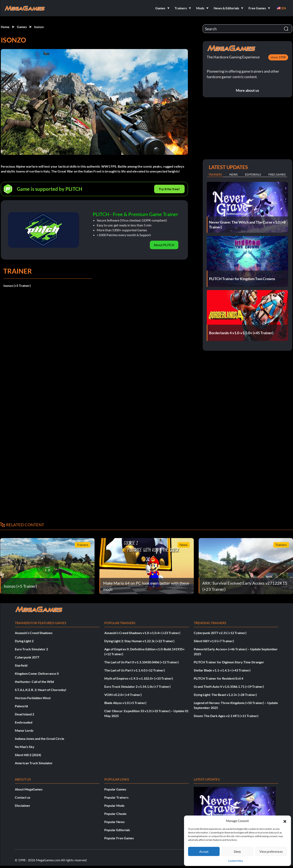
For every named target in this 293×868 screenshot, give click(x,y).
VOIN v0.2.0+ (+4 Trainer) (123, 695)
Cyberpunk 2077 (27, 657)
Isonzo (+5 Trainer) (17, 286)
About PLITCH (164, 245)
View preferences (271, 852)
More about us (247, 90)
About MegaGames (29, 789)
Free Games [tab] (277, 174)
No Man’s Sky (25, 747)
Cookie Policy (236, 861)
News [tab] (233, 174)
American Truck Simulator (34, 763)
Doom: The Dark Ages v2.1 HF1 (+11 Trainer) (226, 716)
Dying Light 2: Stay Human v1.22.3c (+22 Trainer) (139, 641)
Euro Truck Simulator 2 (31, 649)
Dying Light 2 (24, 641)
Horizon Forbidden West (33, 698)
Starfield (21, 665)
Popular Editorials (117, 830)
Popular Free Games (119, 838)
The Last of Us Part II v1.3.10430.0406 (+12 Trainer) (142, 662)
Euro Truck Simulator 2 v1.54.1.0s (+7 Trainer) (137, 686)
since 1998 (278, 57)
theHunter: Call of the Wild (34, 682)
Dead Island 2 (25, 714)
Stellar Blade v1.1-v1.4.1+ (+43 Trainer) (222, 670)
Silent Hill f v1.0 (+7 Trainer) (214, 641)
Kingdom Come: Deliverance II (37, 673)
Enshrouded (24, 722)
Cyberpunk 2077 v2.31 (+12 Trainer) (220, 633)
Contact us (23, 797)
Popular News (114, 822)
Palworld (21, 706)
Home (5, 27)
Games (22, 27)
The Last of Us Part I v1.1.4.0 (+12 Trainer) (135, 670)
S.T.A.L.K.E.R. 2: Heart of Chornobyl (40, 690)
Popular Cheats (115, 814)
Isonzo (39, 27)
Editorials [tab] (253, 174)
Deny (237, 852)
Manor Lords (24, 730)
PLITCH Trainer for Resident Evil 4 (218, 678)
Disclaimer (23, 805)
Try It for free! (169, 189)
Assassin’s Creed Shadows (34, 633)
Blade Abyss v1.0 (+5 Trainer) (125, 703)
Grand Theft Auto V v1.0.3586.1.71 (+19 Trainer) (229, 686)
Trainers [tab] (215, 174)
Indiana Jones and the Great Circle (40, 739)
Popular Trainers (116, 797)
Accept (204, 852)
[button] (285, 821)
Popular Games (115, 789)
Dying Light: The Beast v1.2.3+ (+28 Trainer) (225, 695)
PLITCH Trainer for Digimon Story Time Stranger (229, 662)
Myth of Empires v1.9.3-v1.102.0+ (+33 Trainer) (139, 678)
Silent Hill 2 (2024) (28, 755)
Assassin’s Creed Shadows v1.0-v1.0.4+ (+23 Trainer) (142, 633)
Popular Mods (114, 805)
